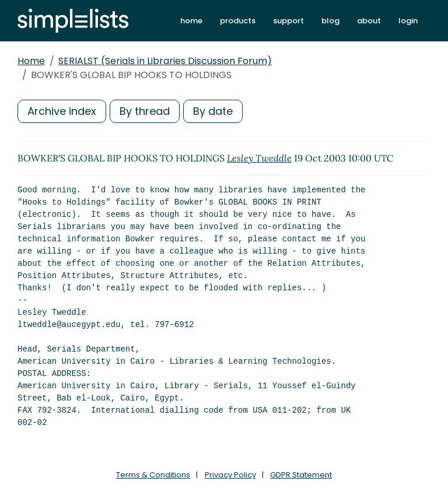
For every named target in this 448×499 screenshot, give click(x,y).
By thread (145, 111)
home (191, 21)
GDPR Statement (301, 475)
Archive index (62, 111)
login (408, 21)
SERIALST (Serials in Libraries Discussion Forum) (165, 61)
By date (213, 111)
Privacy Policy (230, 475)
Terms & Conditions (153, 475)
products (238, 21)
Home (31, 61)
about (369, 21)
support (288, 21)
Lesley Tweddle (259, 158)
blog (330, 21)
